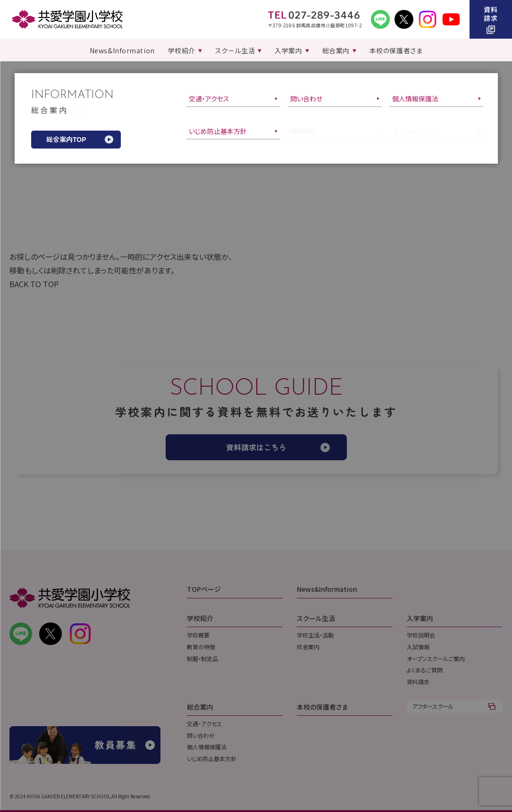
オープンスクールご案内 (436, 659)
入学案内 (420, 618)
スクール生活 (316, 618)
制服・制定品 (202, 659)
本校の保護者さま (322, 707)
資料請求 (418, 682)
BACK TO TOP (34, 284)
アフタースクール (433, 706)
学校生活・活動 (315, 635)
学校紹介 (200, 618)
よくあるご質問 (425, 670)
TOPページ (204, 589)
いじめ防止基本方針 (212, 758)
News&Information (327, 589)
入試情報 (418, 647)
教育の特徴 (201, 647)
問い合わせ (201, 735)
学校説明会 (421, 635)
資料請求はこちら (256, 447)
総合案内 (200, 707)
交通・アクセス (204, 724)
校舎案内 (308, 647)
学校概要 (198, 635)
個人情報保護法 (207, 747)
